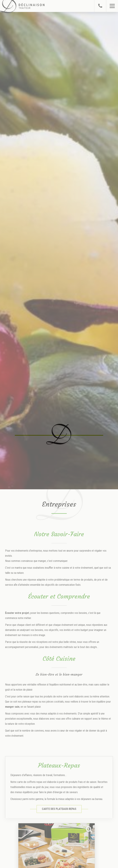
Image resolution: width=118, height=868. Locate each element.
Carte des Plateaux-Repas (59, 809)
